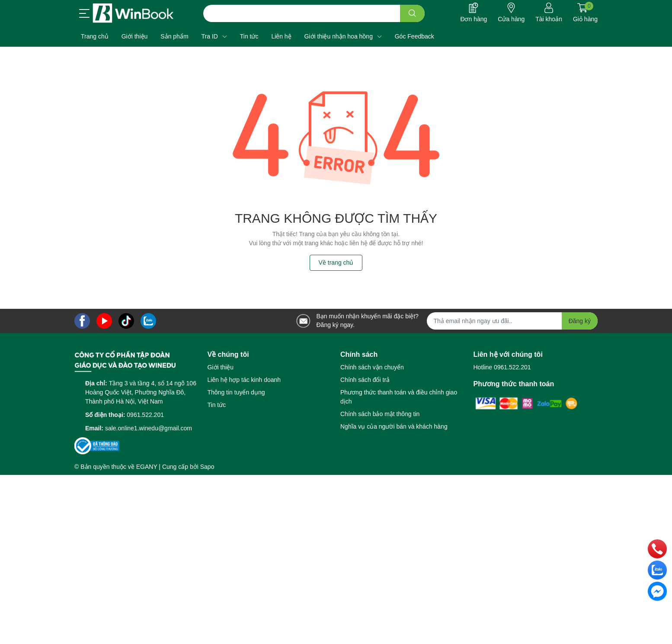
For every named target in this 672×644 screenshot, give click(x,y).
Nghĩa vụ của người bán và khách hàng (394, 426)
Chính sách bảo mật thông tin (380, 414)
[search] (412, 13)
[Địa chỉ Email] (512, 321)
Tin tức (217, 405)
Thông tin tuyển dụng (236, 392)
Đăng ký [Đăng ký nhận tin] (580, 321)
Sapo (207, 467)
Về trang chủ (336, 263)
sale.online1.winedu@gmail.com (149, 428)
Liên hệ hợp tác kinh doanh (244, 380)
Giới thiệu (221, 367)
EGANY (147, 467)
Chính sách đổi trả (365, 380)
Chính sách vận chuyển (372, 367)
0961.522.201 (145, 415)
